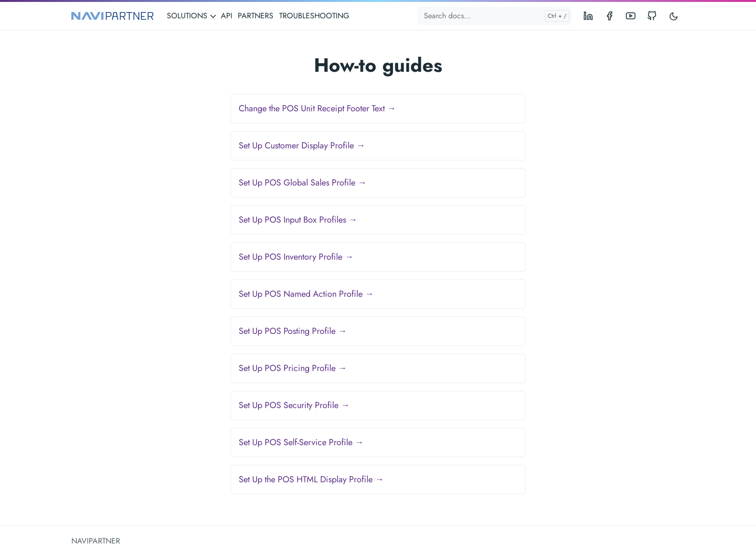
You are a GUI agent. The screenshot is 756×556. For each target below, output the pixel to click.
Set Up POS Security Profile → (294, 405)
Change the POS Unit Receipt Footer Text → (317, 108)
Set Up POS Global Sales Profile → (303, 183)
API (227, 16)
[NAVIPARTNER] (112, 16)
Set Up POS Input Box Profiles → (298, 220)
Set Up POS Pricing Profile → (293, 368)
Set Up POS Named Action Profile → (306, 294)
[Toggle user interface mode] (674, 16)
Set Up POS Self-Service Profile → (301, 442)
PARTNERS (256, 16)
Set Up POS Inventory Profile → (296, 257)
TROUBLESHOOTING (314, 16)
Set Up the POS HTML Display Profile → (311, 479)
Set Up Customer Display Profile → (302, 146)
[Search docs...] (495, 16)
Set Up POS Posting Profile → (293, 331)
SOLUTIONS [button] (192, 16)
